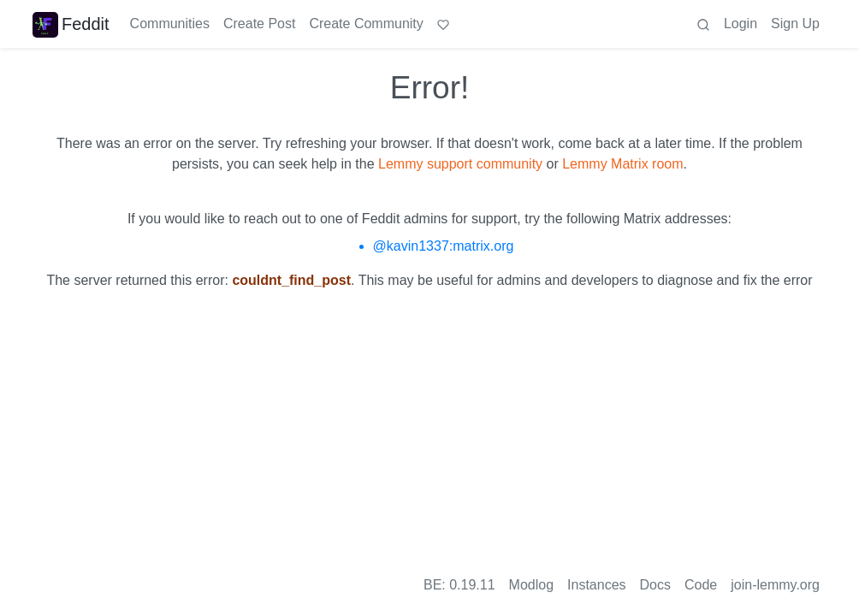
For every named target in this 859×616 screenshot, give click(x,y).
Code (701, 585)
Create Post (259, 24)
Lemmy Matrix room (622, 164)
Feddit (71, 24)
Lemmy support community (460, 164)
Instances (596, 585)
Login (741, 24)
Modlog (531, 585)
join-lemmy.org (775, 585)
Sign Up (795, 24)
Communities (170, 24)
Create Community (366, 24)
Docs (655, 585)
